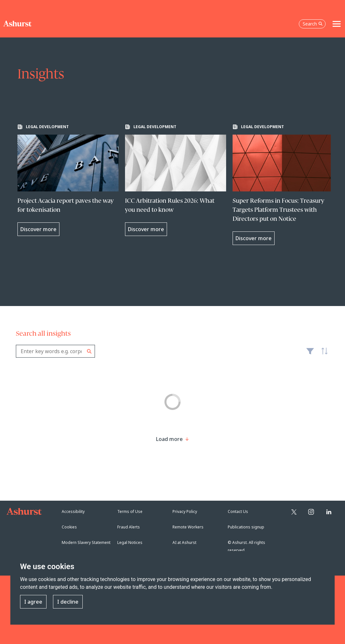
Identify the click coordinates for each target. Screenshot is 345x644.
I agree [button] (33, 602)
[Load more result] (169, 439)
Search (89, 351)
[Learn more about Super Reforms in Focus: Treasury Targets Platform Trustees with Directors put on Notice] (283, 185)
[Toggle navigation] (337, 24)
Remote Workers (188, 527)
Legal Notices (130, 542)
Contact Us (238, 511)
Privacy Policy (185, 511)
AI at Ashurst (184, 542)
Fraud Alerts (129, 527)
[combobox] (55, 351)
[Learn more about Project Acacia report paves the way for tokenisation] (68, 180)
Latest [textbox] (323, 354)
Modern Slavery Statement (86, 542)
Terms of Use (130, 511)
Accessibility (73, 511)
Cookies (69, 527)
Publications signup (246, 527)
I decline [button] (68, 602)
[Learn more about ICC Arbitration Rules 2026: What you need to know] (176, 180)
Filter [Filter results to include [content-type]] (310, 354)
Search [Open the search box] (313, 24)
